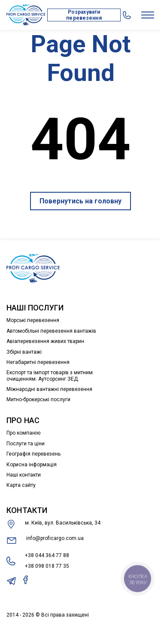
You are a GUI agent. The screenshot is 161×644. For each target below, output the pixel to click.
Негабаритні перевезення (38, 362)
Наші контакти (24, 475)
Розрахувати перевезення (84, 15)
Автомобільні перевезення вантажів (51, 331)
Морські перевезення (33, 320)
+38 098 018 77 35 (47, 566)
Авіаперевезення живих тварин (45, 341)
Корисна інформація (32, 465)
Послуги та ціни (26, 444)
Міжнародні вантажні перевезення (49, 389)
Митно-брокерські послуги (38, 400)
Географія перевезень (33, 454)
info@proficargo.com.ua (45, 541)
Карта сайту (21, 485)
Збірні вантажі (24, 352)
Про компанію (23, 433)
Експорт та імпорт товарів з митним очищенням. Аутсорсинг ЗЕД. (50, 376)
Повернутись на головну (80, 201)
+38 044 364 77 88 (47, 555)
